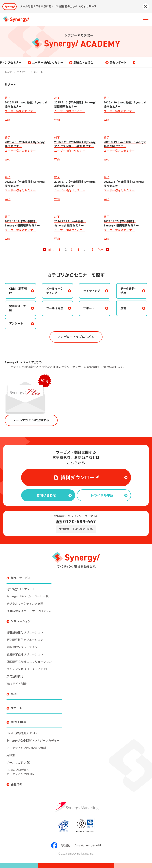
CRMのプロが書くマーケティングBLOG (20, 772)
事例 (14, 694)
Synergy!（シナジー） (21, 589)
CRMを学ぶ (18, 722)
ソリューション (21, 621)
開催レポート (135, 63)
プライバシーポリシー (87, 845)
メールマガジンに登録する (31, 420)
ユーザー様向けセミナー (64, 63)
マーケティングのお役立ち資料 (26, 748)
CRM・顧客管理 (18, 291)
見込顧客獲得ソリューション (25, 640)
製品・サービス (21, 578)
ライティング (92, 291)
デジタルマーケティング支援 (25, 603)
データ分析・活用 (129, 291)
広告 (123, 308)
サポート (89, 308)
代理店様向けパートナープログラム (29, 611)
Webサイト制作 (17, 684)
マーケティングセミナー (23, 63)
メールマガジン (18, 762)
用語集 (11, 755)
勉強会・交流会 (100, 63)
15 (92, 250)
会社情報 (17, 784)
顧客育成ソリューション (22, 647)
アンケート (16, 324)
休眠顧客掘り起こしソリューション (29, 662)
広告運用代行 (15, 676)
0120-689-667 (80, 522)
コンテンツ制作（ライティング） (28, 669)
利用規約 (65, 845)
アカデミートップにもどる (76, 337)
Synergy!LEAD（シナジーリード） (29, 596)
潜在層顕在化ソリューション (25, 632)
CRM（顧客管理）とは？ (22, 733)
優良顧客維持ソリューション (25, 654)
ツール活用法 (55, 308)
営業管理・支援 (18, 308)
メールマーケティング (55, 291)
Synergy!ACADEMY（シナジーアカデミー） (34, 740)
